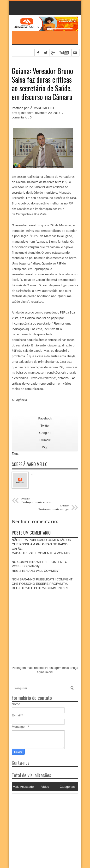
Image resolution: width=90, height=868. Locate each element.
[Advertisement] (42, 824)
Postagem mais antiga (63, 668)
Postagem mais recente (28, 668)
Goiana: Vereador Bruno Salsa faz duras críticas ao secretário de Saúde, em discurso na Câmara (42, 84)
